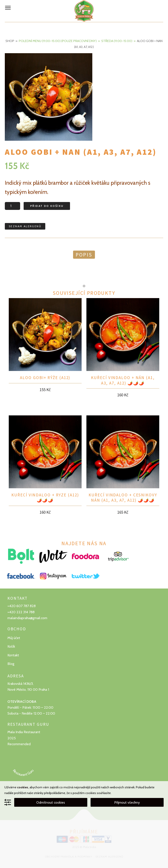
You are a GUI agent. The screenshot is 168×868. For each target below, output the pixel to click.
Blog (11, 664)
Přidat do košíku (47, 206)
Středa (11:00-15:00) (117, 41)
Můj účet (14, 638)
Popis (84, 255)
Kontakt (13, 655)
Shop (10, 41)
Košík (11, 646)
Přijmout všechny (127, 802)
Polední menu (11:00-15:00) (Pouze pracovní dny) (58, 41)
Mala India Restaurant (24, 732)
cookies (23, 787)
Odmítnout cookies (51, 802)
